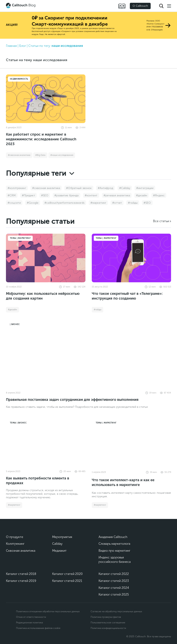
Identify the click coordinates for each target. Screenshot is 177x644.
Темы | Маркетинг (20, 238)
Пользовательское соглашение (108, 623)
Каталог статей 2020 (67, 574)
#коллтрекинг (17, 188)
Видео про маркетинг (114, 551)
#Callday (125, 188)
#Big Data (40, 155)
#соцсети (14, 203)
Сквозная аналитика (21, 551)
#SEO (45, 195)
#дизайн (142, 195)
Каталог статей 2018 (21, 574)
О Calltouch (140, 6)
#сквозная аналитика (19, 155)
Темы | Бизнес (18, 423)
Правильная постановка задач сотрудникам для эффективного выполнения (72, 400)
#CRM (12, 195)
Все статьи (161, 221)
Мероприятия (62, 537)
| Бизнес (15, 324)
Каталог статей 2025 (114, 594)
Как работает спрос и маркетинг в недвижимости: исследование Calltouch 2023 (41, 139)
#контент (91, 195)
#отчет (117, 203)
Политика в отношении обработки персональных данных (48, 611)
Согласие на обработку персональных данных (116, 611)
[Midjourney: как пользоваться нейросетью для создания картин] (46, 258)
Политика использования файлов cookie (38, 628)
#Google (33, 203)
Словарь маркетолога (114, 544)
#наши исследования (62, 155)
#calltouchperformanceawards (64, 203)
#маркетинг (98, 203)
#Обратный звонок (79, 188)
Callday (57, 544)
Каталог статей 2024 (114, 588)
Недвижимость (19, 79)
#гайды (133, 203)
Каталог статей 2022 (114, 574)
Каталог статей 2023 (114, 581)
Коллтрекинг (15, 544)
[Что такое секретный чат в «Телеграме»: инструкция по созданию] (132, 258)
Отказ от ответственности (31, 617)
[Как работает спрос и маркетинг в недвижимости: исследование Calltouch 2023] (46, 99)
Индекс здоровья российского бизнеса (115, 560)
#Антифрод (105, 188)
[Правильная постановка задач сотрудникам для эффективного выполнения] (88, 354)
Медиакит (59, 551)
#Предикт (28, 195)
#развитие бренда (66, 195)
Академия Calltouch (113, 537)
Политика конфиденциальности (108, 628)
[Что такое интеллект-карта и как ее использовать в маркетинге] (132, 443)
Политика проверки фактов (106, 617)
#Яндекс (159, 195)
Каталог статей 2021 (67, 581)
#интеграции (145, 188)
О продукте (15, 537)
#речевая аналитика (117, 195)
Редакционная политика (29, 623)
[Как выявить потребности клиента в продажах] (46, 443)
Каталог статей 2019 (21, 581)
